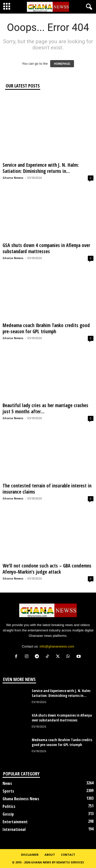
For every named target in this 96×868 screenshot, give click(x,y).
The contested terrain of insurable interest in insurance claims (47, 489)
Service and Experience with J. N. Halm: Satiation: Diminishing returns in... (41, 168)
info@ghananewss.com (57, 646)
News (7, 783)
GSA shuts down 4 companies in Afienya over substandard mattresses (46, 248)
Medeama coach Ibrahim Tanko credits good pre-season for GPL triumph (46, 328)
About (50, 855)
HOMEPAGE (62, 64)
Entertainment (15, 822)
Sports (8, 791)
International (14, 829)
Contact (68, 855)
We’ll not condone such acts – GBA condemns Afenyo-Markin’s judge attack (47, 569)
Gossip (8, 814)
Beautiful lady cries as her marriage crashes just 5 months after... (45, 408)
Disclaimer (30, 855)
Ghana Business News (21, 799)
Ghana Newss (13, 178)
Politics (9, 806)
